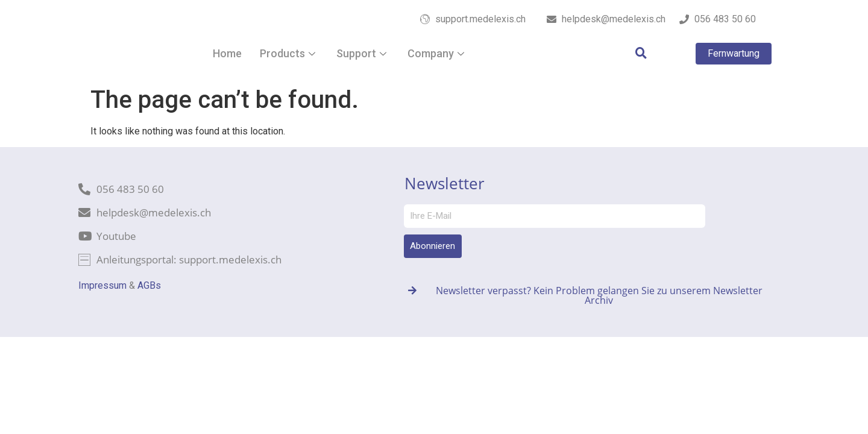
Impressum (102, 285)
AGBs (149, 285)
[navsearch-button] (635, 54)
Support (363, 53)
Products (289, 53)
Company (437, 53)
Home (227, 53)
